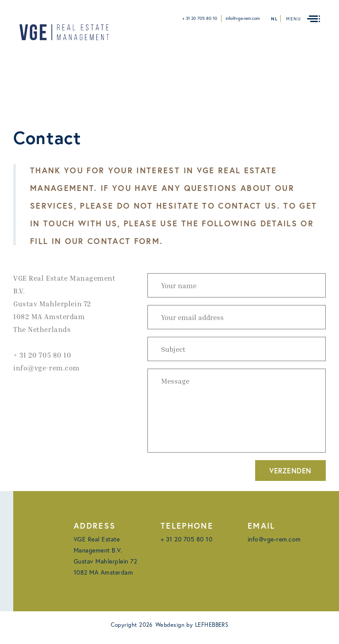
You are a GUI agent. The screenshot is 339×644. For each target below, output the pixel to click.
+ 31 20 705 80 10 (200, 18)
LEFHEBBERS (212, 625)
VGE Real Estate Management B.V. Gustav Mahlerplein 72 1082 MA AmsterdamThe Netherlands (64, 304)
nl (275, 19)
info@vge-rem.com (243, 18)
